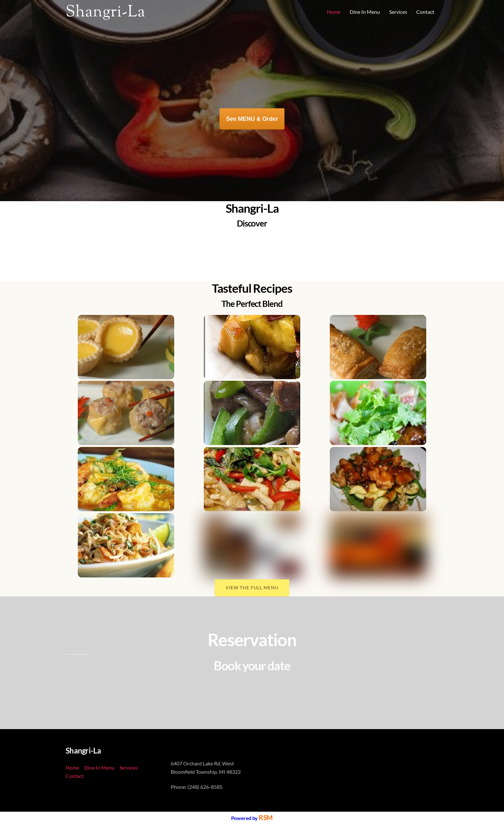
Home (334, 12)
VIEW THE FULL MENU (252, 587)
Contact (425, 12)
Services (398, 12)
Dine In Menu (365, 12)
